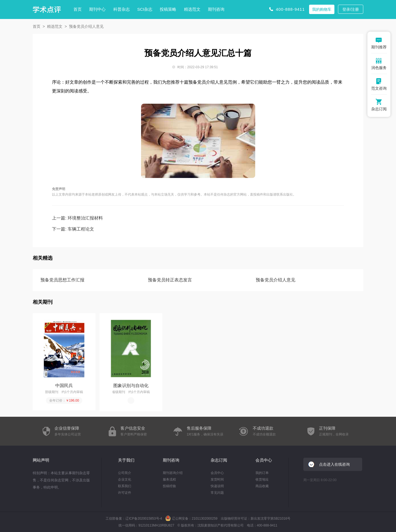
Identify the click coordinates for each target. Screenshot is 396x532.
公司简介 (125, 473)
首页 (78, 9)
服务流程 (169, 479)
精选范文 (192, 9)
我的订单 (262, 473)
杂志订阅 (219, 460)
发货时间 (217, 479)
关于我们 (126, 460)
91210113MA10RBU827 (156, 525)
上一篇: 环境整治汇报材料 (77, 218)
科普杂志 (122, 9)
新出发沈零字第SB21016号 (270, 519)
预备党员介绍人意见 (276, 280)
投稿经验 (169, 486)
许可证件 (125, 493)
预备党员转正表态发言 (170, 280)
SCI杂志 (145, 9)
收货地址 (262, 479)
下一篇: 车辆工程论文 (73, 229)
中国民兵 (64, 386)
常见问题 (217, 493)
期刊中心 (97, 9)
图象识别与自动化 (131, 386)
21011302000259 (204, 519)
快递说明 (217, 486)
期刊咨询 (216, 9)
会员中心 (217, 473)
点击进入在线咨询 (334, 464)
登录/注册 (351, 9)
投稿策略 (168, 9)
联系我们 (125, 486)
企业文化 (125, 479)
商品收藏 (262, 486)
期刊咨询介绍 (173, 473)
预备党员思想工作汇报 (62, 280)
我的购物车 (322, 9)
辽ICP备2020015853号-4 (144, 519)
